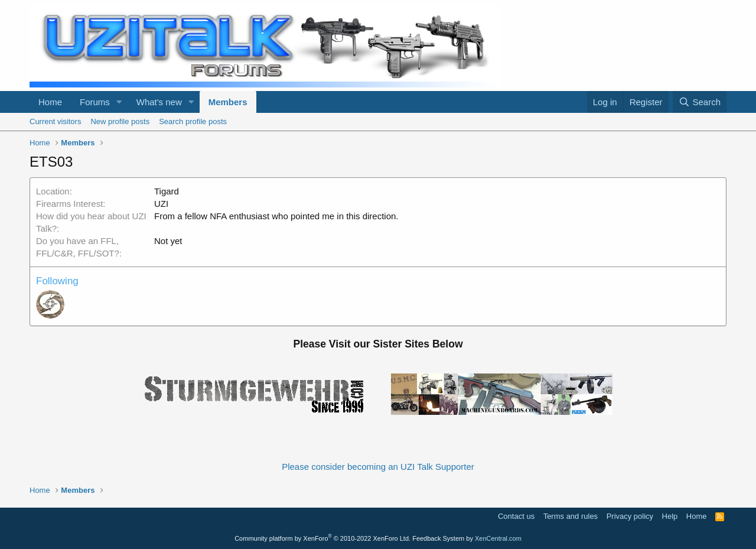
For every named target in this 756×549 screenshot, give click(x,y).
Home (50, 102)
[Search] (700, 102)
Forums (95, 102)
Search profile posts (193, 121)
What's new (159, 102)
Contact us (516, 516)
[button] (119, 102)
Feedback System (438, 538)
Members (228, 102)
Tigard (167, 191)
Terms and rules (571, 516)
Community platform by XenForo (322, 538)
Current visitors (55, 121)
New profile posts (120, 121)
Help (670, 516)
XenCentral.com (498, 538)
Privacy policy (630, 516)
